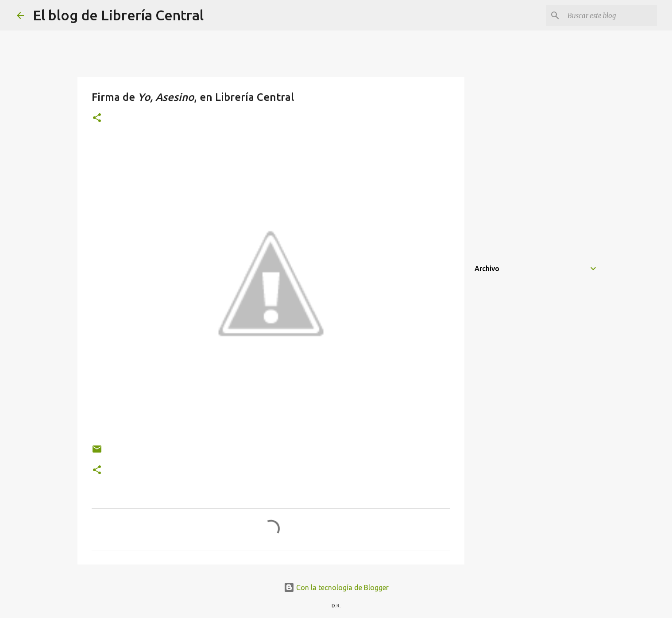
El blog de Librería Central (118, 15)
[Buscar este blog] (610, 15)
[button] (97, 118)
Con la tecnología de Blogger (336, 587)
